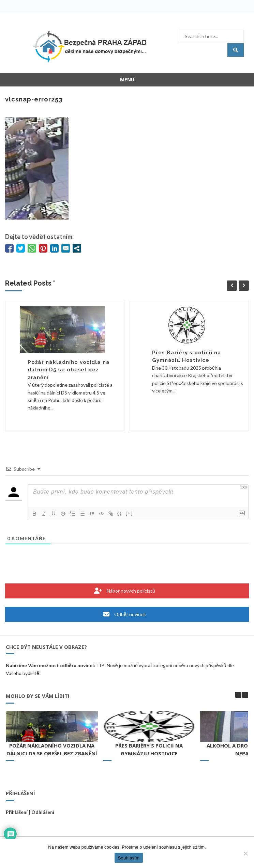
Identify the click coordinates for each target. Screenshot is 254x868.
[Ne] (245, 853)
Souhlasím (129, 858)
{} (120, 513)
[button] (245, 695)
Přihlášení (17, 812)
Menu (127, 79)
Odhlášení (43, 812)
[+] (129, 513)
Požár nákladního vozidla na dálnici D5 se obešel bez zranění (69, 370)
